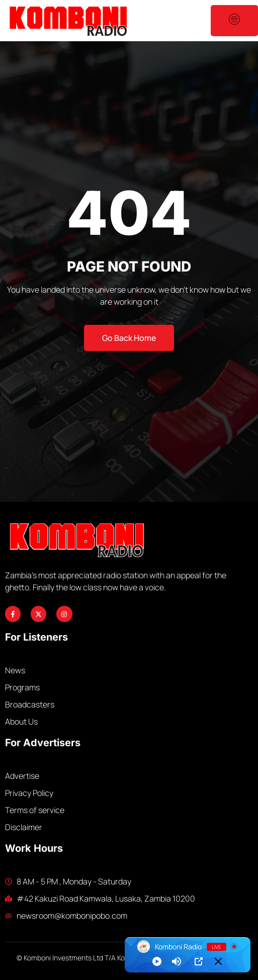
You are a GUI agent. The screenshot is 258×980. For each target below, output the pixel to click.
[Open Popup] (199, 961)
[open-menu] (234, 21)
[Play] (157, 961)
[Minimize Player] (218, 961)
